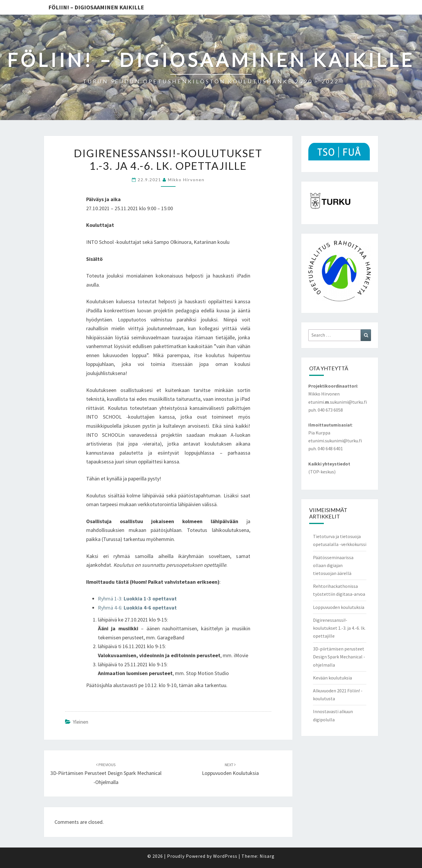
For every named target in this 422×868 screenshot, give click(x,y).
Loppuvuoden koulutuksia (339, 607)
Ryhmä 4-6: (137, 608)
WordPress (225, 856)
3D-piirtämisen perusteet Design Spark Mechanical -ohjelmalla (106, 774)
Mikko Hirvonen (186, 180)
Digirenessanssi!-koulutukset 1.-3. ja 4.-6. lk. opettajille (339, 628)
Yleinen (80, 722)
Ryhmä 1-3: (138, 599)
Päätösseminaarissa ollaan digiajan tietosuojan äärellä (333, 565)
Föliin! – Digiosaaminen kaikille (96, 7)
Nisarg (267, 856)
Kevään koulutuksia (332, 678)
